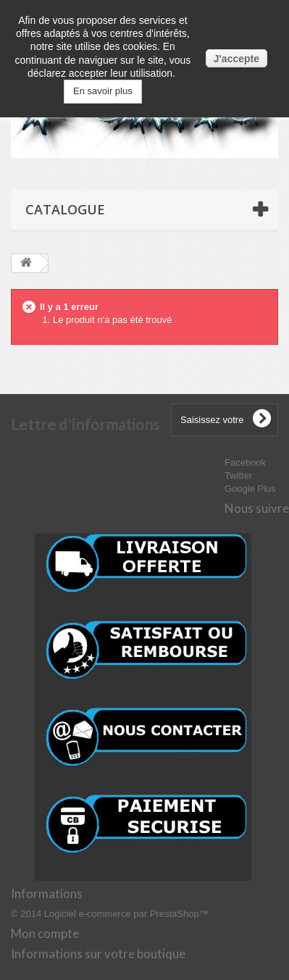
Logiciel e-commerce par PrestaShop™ (126, 914)
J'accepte (236, 59)
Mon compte (45, 933)
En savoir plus (103, 91)
